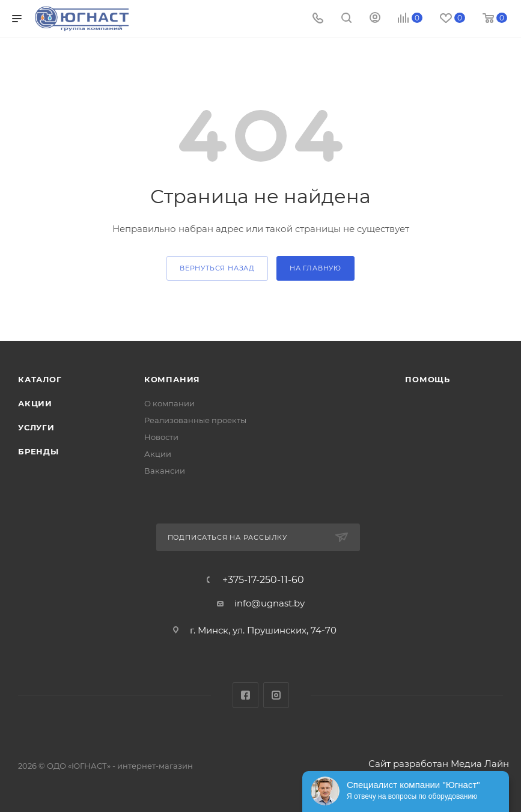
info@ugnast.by (270, 603)
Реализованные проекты (195, 420)
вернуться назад (217, 268)
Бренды (38, 451)
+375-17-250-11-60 (263, 580)
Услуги (36, 427)
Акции (35, 403)
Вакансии (165, 471)
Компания (172, 379)
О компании (169, 403)
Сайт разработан (408, 764)
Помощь (428, 379)
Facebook (245, 695)
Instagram (276, 695)
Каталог (40, 379)
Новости (161, 437)
